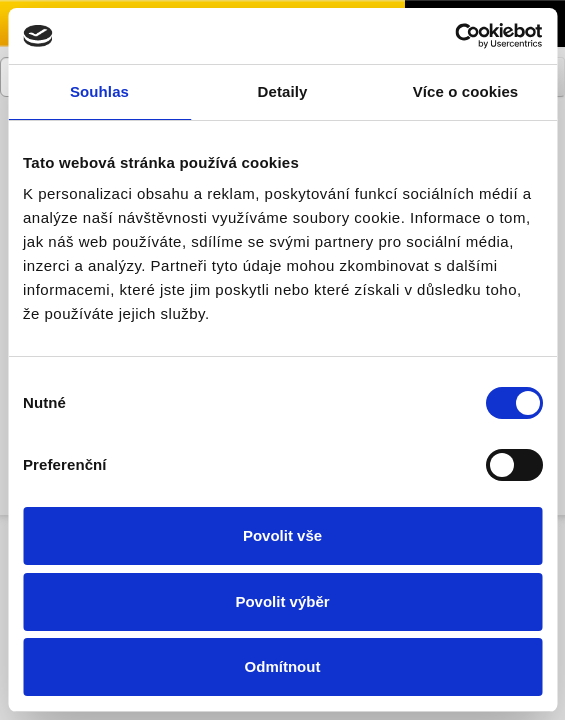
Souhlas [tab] (99, 91)
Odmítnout (283, 666)
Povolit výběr (282, 601)
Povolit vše (282, 535)
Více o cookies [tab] (466, 91)
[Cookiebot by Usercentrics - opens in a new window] (454, 36)
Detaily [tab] (283, 91)
